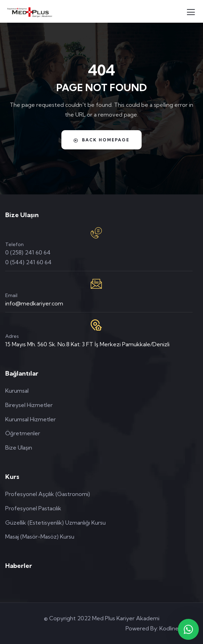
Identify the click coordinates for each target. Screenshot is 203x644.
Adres (12, 336)
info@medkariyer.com (34, 303)
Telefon (14, 244)
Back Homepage (101, 140)
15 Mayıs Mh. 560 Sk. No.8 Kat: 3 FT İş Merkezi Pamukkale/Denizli (87, 344)
